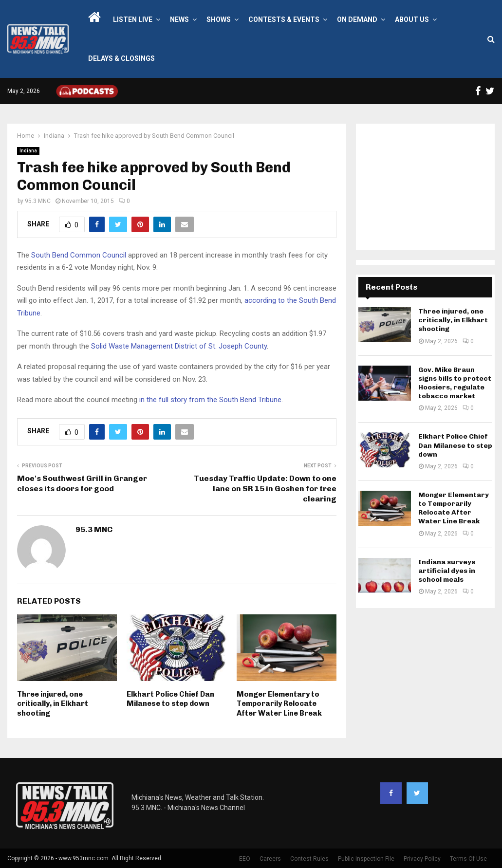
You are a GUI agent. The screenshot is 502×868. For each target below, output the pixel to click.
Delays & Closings (121, 58)
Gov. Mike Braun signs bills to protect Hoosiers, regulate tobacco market (455, 383)
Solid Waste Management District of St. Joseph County (179, 346)
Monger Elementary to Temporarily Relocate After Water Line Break (279, 704)
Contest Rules (309, 859)
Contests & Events (284, 19)
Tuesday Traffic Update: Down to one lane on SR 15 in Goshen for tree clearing (265, 489)
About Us (412, 19)
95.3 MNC (38, 201)
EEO (245, 859)
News (179, 19)
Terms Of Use (468, 859)
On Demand (357, 19)
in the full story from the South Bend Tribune (210, 400)
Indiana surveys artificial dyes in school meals (447, 571)
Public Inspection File (366, 859)
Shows (219, 19)
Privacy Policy (422, 859)
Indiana (28, 151)
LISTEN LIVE (133, 19)
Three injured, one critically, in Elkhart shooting (53, 704)
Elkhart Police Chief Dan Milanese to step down (170, 699)
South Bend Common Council (79, 255)
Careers (270, 859)
